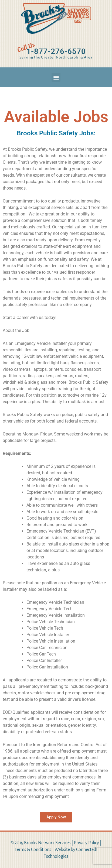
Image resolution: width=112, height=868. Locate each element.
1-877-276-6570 (56, 51)
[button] (56, 77)
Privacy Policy (86, 843)
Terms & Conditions (33, 850)
